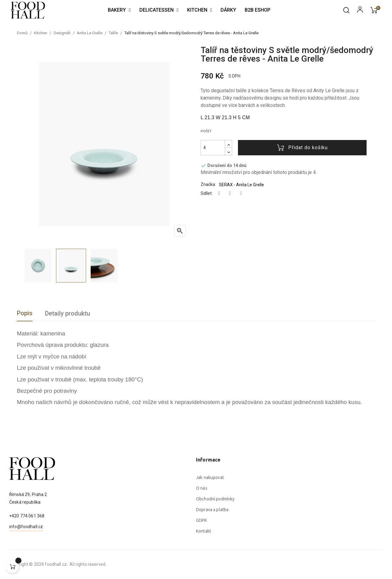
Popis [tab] (25, 313)
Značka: (208, 184)
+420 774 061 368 (27, 546)
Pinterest (241, 193)
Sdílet (219, 193)
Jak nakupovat (210, 539)
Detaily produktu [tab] (68, 313)
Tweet (230, 193)
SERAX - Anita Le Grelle (241, 185)
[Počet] (213, 148)
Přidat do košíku (302, 148)
